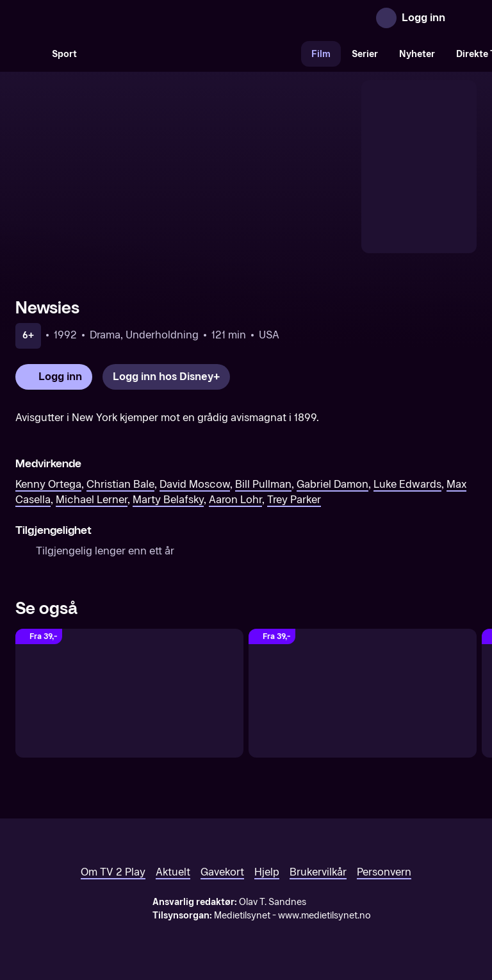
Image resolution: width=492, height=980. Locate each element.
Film (321, 54)
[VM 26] (194, 54)
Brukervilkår (318, 872)
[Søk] (28, 54)
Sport (64, 54)
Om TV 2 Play (113, 872)
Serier (365, 54)
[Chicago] (363, 693)
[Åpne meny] (464, 18)
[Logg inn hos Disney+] (166, 377)
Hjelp (267, 872)
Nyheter (417, 54)
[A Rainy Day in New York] (129, 693)
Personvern (384, 872)
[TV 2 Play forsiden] (111, 18)
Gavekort (222, 872)
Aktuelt (173, 872)
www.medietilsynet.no (324, 916)
